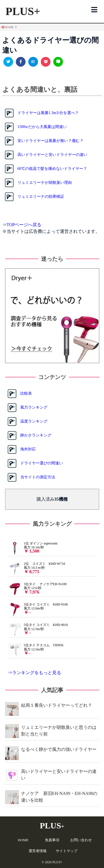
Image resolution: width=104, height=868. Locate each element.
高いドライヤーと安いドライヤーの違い (52, 155)
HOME (23, 840)
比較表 (26, 393)
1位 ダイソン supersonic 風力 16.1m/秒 (33, 548)
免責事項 (52, 840)
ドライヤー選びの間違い (42, 463)
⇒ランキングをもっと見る (34, 673)
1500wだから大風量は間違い (42, 127)
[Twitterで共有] (8, 62)
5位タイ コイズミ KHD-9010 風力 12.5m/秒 (38, 629)
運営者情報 (38, 851)
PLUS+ (23, 11)
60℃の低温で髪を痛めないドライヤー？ (52, 169)
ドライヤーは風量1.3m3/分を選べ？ (48, 113)
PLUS (52, 825)
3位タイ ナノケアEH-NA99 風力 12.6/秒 (37, 588)
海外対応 (28, 449)
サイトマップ (67, 851)
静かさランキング (36, 435)
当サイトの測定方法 (38, 477)
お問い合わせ (81, 840)
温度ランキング (34, 421)
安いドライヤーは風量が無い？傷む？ (50, 141)
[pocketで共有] (46, 62)
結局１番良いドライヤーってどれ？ (57, 705)
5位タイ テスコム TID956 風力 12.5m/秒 (36, 649)
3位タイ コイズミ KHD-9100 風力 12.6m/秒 (38, 609)
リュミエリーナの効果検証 (41, 196)
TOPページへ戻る (24, 225)
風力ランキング (34, 407)
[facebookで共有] (21, 62)
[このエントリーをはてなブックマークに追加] (33, 62)
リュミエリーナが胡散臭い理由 (45, 183)
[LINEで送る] (58, 62)
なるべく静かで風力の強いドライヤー (59, 749)
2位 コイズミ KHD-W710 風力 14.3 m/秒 (36, 568)
